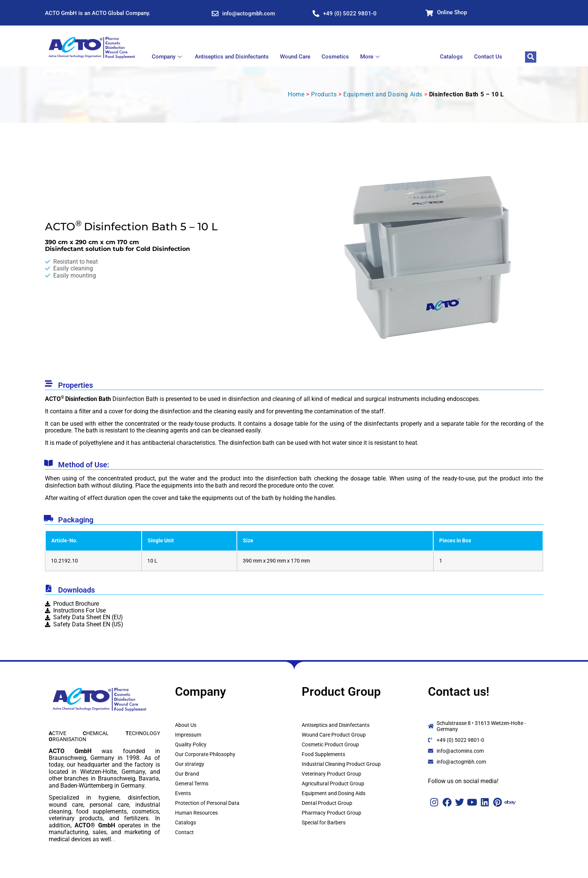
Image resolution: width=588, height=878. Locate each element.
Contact (184, 832)
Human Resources (196, 813)
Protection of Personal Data (207, 803)
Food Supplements (323, 754)
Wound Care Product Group (334, 735)
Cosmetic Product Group (330, 744)
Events (183, 793)
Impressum (188, 735)
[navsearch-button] (531, 57)
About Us (186, 725)
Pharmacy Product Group (331, 813)
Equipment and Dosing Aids (383, 94)
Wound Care (295, 57)
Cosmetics (335, 57)
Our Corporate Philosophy (205, 754)
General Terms (192, 783)
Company (168, 57)
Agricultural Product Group (333, 783)
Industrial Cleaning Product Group (341, 764)
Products (324, 94)
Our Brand (187, 774)
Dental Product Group (327, 803)
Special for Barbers (324, 822)
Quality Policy (191, 744)
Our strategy (190, 764)
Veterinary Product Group (331, 774)
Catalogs (451, 57)
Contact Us (488, 57)
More (371, 57)
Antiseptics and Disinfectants (232, 57)
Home (296, 94)
